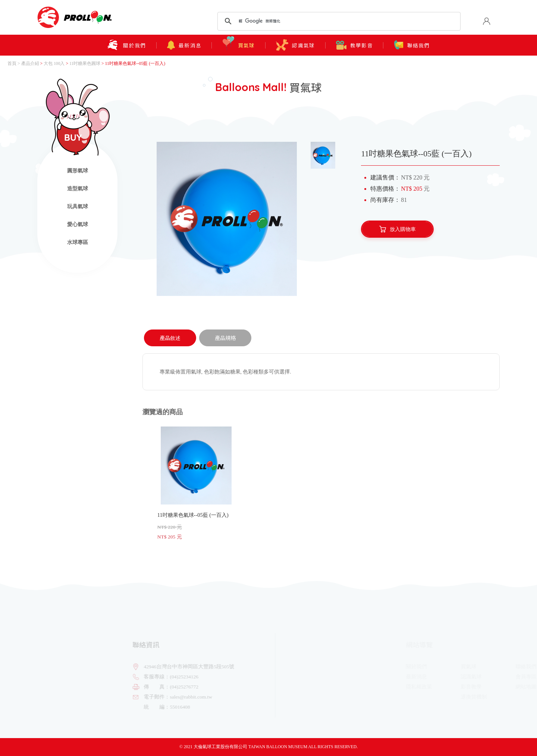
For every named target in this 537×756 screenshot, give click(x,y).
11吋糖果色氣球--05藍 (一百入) (196, 483)
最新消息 (183, 45)
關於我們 (124, 45)
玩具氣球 (78, 207)
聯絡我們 (415, 45)
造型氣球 (78, 189)
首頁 (12, 64)
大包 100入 (54, 64)
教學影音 (356, 45)
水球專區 (78, 242)
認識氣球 (296, 45)
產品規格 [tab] (225, 338)
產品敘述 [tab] (170, 338)
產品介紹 (30, 64)
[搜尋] (338, 21)
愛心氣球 (78, 224)
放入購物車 (398, 229)
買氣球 (238, 44)
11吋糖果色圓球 (85, 64)
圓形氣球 (78, 171)
